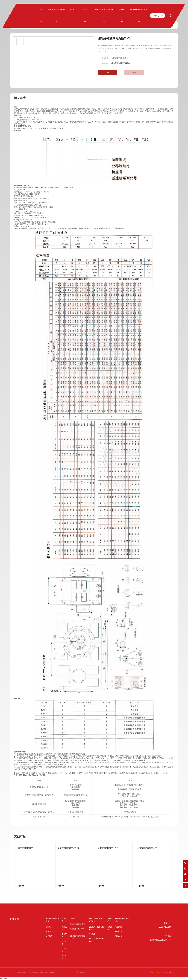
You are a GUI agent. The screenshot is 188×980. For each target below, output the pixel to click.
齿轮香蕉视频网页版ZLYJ (68, 848)
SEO (62, 972)
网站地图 (3, 978)
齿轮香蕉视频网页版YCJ (148, 848)
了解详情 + (21, 886)
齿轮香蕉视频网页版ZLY (108, 848)
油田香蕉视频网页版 (26, 848)
